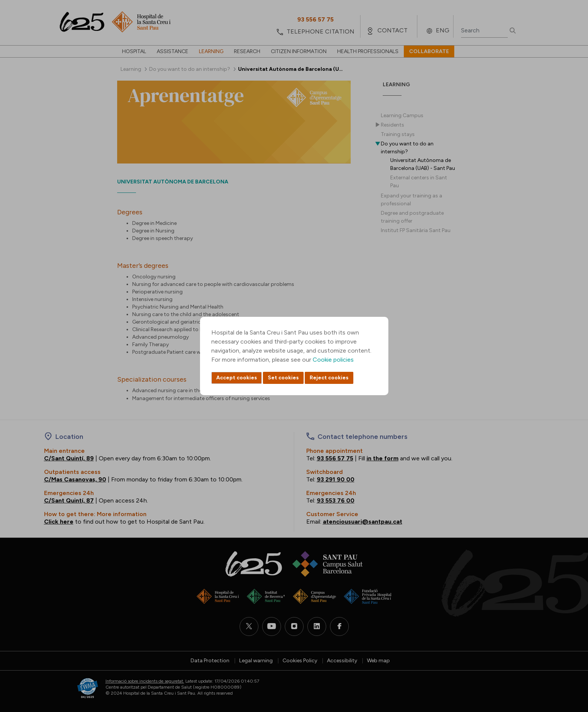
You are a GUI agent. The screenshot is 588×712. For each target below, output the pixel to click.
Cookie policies (333, 360)
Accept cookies (237, 378)
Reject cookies (329, 378)
